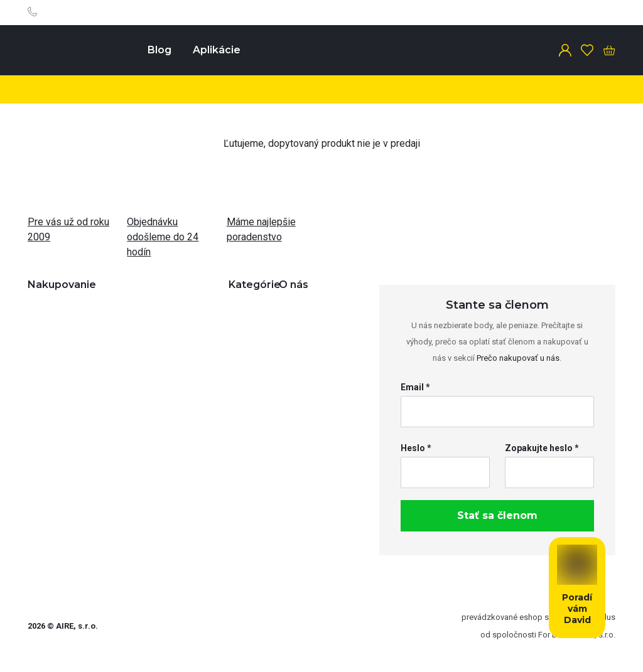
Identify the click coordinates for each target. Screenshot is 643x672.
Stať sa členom (497, 515)
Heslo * (416, 448)
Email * (415, 387)
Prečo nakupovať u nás (518, 358)
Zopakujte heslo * (542, 448)
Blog (159, 50)
